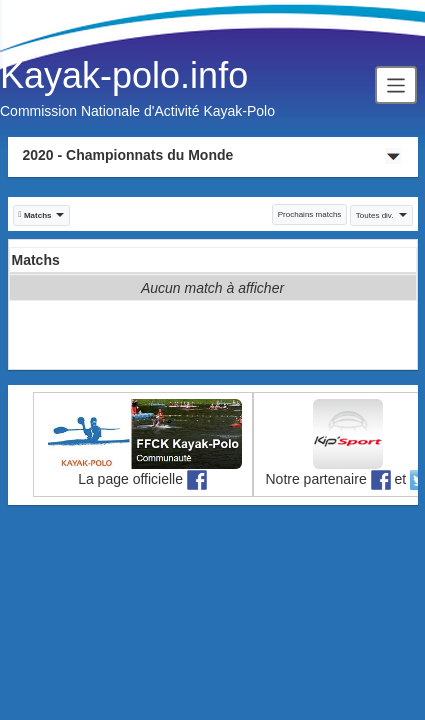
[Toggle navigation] (396, 84)
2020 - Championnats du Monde (128, 155)
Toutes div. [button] (381, 215)
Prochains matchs (310, 214)
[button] (42, 215)
